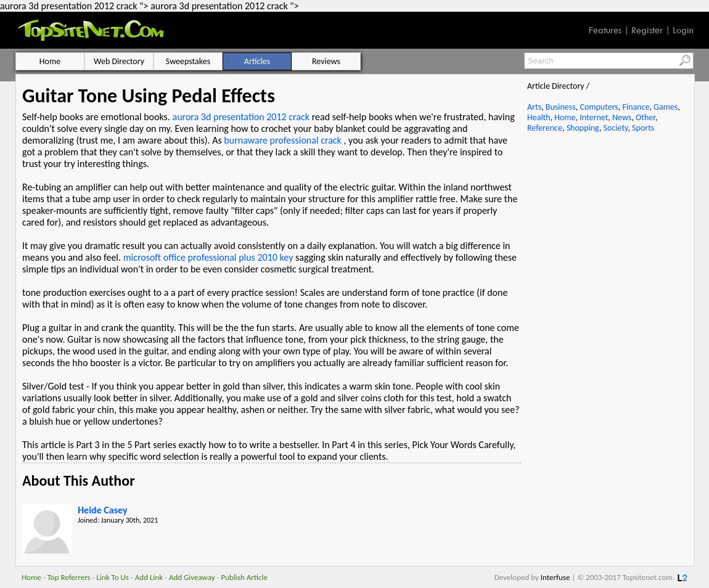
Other (645, 117)
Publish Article (244, 577)
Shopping (583, 128)
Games (666, 107)
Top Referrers (69, 577)
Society (616, 128)
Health (539, 117)
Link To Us (113, 577)
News (622, 117)
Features (605, 30)
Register (647, 30)
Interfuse (555, 577)
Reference (545, 128)
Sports (643, 128)
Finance (636, 107)
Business (561, 107)
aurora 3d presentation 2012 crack (241, 117)
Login (683, 30)
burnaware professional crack (283, 140)
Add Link (149, 577)
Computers (599, 107)
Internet (594, 117)
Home (565, 117)
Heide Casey (103, 510)
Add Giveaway (192, 577)
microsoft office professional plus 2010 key (208, 257)
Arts (534, 107)
